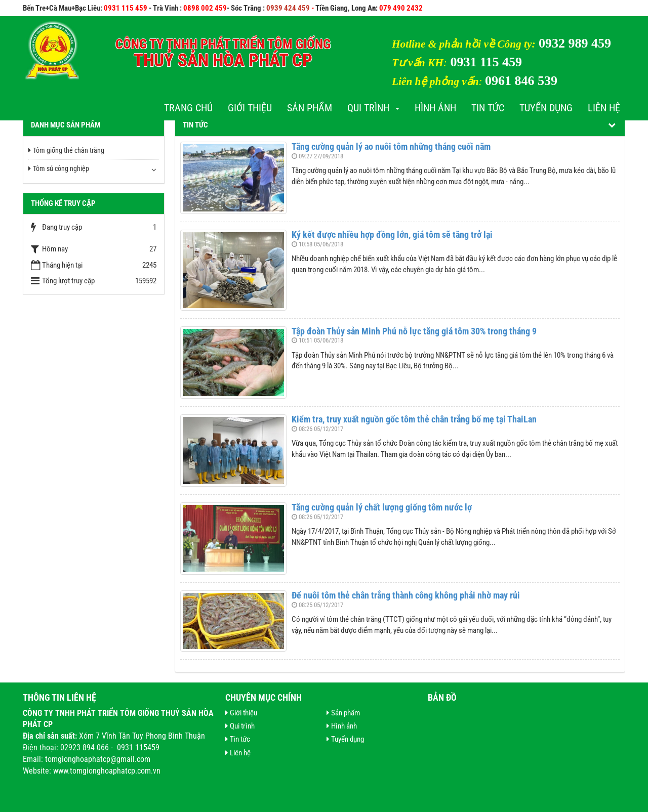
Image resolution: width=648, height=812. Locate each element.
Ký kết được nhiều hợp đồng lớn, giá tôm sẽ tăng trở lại (392, 234)
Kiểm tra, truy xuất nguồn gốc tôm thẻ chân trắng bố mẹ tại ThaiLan (414, 419)
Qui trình (373, 108)
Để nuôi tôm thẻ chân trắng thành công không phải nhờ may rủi (406, 595)
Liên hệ (604, 108)
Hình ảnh (435, 108)
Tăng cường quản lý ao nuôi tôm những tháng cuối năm (391, 146)
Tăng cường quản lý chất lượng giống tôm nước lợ (382, 507)
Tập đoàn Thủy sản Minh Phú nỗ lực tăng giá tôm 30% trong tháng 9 (414, 331)
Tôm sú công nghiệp (59, 168)
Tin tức (488, 108)
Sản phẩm (310, 108)
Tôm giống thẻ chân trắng (66, 150)
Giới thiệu (250, 108)
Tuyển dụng (546, 108)
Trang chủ (188, 108)
